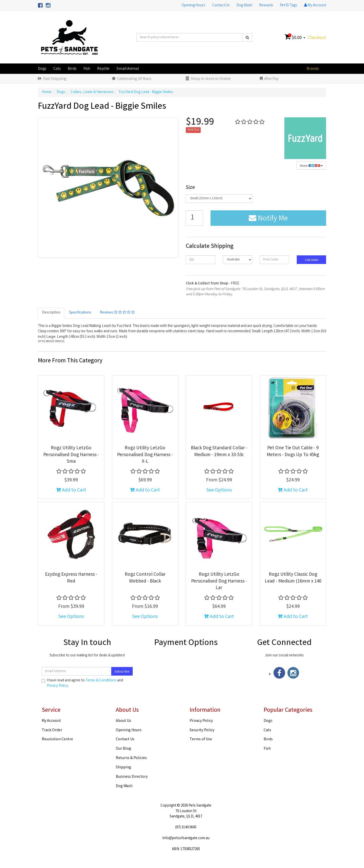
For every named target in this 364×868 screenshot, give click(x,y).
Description (51, 313)
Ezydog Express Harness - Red (71, 578)
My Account (51, 721)
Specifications (80, 313)
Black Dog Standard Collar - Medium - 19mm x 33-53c (219, 452)
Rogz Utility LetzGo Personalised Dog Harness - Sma (71, 455)
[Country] (237, 260)
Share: (311, 166)
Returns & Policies (131, 758)
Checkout (317, 38)
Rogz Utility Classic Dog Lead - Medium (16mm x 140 (293, 578)
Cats (57, 69)
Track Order (52, 730)
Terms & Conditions (101, 681)
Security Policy (202, 730)
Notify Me (268, 219)
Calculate (311, 260)
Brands (313, 69)
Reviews (117, 313)
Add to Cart (71, 490)
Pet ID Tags (289, 6)
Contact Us (221, 6)
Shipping (123, 767)
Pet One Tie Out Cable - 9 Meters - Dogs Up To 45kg (293, 452)
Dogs (42, 69)
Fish (87, 69)
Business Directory (132, 777)
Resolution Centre (57, 739)
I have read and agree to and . (82, 683)
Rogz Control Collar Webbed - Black (145, 578)
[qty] (200, 260)
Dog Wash (244, 6)
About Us (123, 721)
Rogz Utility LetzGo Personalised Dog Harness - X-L (145, 455)
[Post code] (275, 260)
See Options (219, 490)
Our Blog (123, 749)
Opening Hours (193, 6)
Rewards (266, 6)
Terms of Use (201, 739)
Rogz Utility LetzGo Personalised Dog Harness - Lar (219, 581)
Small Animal (128, 69)
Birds (72, 69)
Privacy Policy (57, 686)
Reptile (103, 69)
